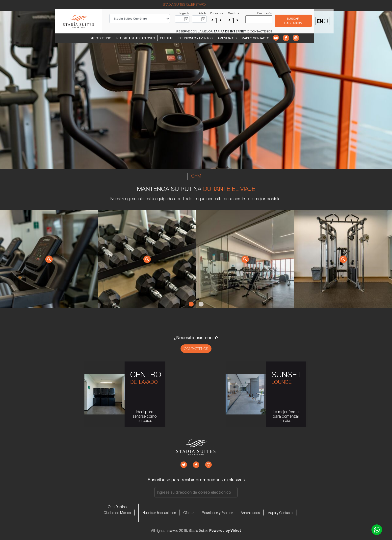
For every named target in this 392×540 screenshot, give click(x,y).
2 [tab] (201, 304)
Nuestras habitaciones (136, 38)
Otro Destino (100, 38)
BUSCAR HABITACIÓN (293, 21)
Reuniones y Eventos (196, 38)
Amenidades (227, 38)
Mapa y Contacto (255, 38)
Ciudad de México (117, 513)
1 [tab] (191, 304)
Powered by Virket (225, 530)
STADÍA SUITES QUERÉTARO (184, 4)
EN (323, 21)
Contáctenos (196, 349)
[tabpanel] (49, 259)
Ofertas (167, 38)
